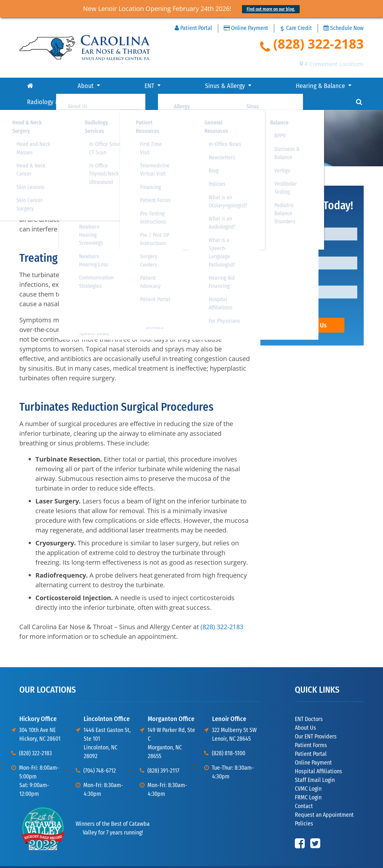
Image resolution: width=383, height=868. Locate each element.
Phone (278, 264)
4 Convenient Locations (332, 64)
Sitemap (356, 858)
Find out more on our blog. (271, 9)
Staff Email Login (315, 764)
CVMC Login (308, 773)
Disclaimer (333, 858)
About (42, 86)
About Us (305, 712)
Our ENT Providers (316, 720)
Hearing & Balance (164, 86)
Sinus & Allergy (106, 86)
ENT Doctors (309, 703)
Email (276, 235)
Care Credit (296, 28)
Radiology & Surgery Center (238, 86)
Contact (339, 86)
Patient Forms (311, 729)
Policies (304, 807)
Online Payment (246, 28)
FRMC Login (308, 781)
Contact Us (312, 309)
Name (277, 206)
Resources (301, 86)
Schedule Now (344, 28)
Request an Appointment (324, 799)
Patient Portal (193, 28)
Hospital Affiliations (318, 755)
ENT (68, 86)
